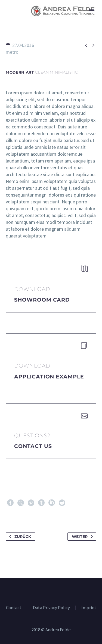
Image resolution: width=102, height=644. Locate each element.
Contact (14, 608)
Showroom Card (42, 300)
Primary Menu (91, 11)
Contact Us (33, 446)
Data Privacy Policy (51, 608)
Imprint (89, 608)
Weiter (83, 537)
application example (49, 377)
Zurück (19, 537)
